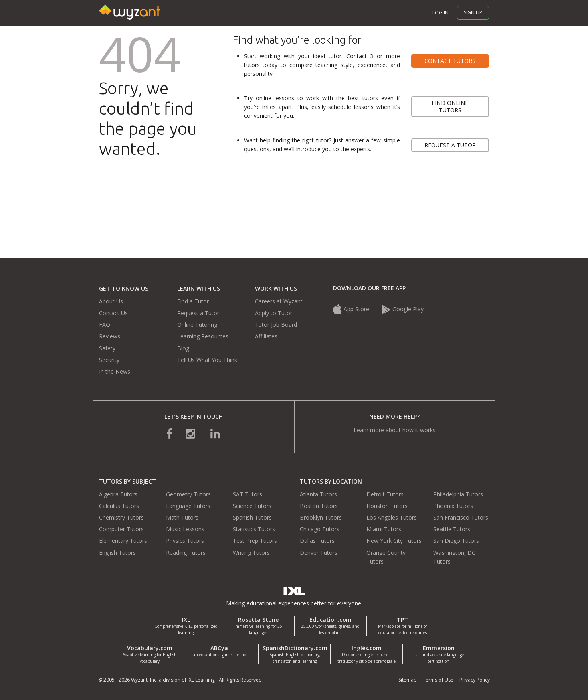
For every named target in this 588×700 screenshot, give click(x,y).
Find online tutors (450, 106)
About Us (111, 301)
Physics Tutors (185, 541)
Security (109, 360)
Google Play (403, 309)
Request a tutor (450, 145)
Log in (440, 13)
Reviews (110, 336)
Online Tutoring (197, 325)
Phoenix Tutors (453, 506)
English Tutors (117, 553)
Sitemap (408, 680)
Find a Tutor (193, 301)
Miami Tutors (384, 529)
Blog (183, 348)
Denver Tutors (319, 553)
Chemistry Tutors (121, 517)
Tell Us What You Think (207, 360)
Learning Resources (203, 336)
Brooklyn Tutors (321, 517)
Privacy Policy (475, 680)
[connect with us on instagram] (191, 433)
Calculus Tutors (119, 506)
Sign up (473, 13)
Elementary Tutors (123, 541)
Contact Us (113, 313)
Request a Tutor (198, 313)
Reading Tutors (186, 553)
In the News (115, 371)
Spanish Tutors (252, 517)
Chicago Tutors (320, 529)
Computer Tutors (121, 529)
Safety (107, 348)
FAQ (105, 325)
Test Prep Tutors (255, 541)
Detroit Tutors (385, 494)
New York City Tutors (394, 541)
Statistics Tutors (254, 529)
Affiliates (266, 336)
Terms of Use (438, 680)
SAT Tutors (248, 494)
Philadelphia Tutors (458, 494)
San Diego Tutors (456, 541)
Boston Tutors (319, 506)
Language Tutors (188, 506)
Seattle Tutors (452, 529)
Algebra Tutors (118, 494)
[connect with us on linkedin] (215, 433)
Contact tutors (450, 61)
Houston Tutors (387, 506)
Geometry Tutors (188, 494)
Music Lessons (185, 529)
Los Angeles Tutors (392, 517)
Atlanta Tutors (318, 494)
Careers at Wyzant (279, 301)
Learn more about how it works (395, 430)
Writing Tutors (251, 553)
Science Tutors (252, 506)
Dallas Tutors (317, 541)
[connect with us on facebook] (170, 433)
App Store (352, 309)
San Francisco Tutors (461, 517)
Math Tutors (182, 517)
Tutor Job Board (276, 325)
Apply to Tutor (274, 313)
